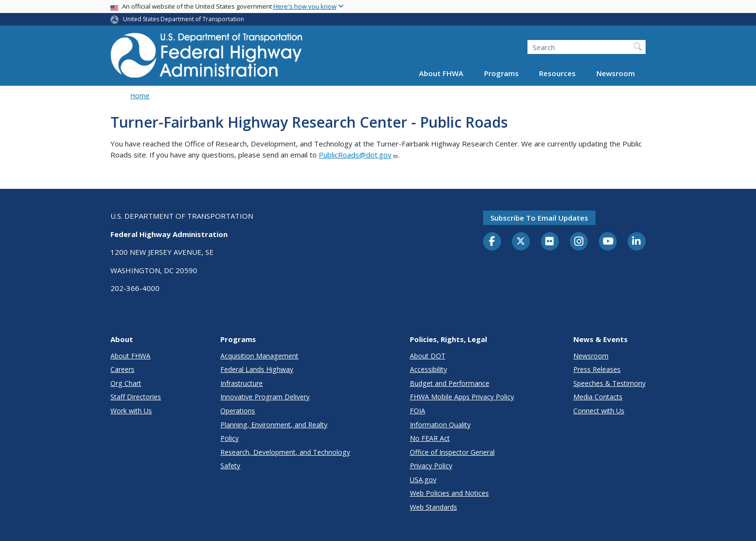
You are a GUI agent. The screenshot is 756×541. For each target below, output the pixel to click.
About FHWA (441, 73)
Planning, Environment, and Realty (274, 425)
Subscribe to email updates (539, 218)
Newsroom (616, 73)
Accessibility (428, 369)
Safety (230, 466)
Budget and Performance (450, 383)
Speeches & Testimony (609, 383)
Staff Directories (136, 397)
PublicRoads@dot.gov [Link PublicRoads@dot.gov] (358, 155)
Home (140, 96)
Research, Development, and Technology (285, 452)
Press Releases (597, 369)
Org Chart (126, 383)
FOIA (418, 411)
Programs (501, 73)
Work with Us (131, 411)
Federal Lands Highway (257, 369)
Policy (229, 438)
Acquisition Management (259, 356)
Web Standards (433, 507)
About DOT (428, 356)
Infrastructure (242, 383)
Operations (238, 411)
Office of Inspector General (452, 452)
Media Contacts (598, 397)
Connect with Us (599, 411)
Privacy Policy (431, 466)
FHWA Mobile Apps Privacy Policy (462, 397)
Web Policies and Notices (449, 493)
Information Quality (440, 425)
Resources (557, 73)
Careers (122, 369)
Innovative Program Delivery (265, 397)
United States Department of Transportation (183, 19)
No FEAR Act (430, 438)
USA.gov (423, 480)
